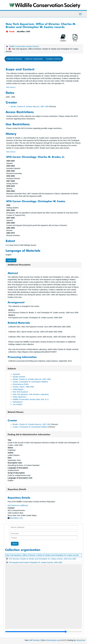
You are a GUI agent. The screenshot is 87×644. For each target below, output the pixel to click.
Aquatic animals (19, 377)
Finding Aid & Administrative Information (29, 434)
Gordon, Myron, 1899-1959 (23, 387)
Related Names (16, 412)
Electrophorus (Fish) (21, 384)
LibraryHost (81, 640)
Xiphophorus (18, 402)
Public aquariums (19, 397)
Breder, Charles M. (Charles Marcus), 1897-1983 (30, 106)
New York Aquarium (20, 392)
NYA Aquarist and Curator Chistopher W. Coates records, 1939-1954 (36, 562)
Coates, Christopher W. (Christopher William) (30, 382)
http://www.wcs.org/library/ (18, 505)
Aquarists (16, 374)
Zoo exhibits (17, 404)
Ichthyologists (18, 389)
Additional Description (19, 265)
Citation (63, 38)
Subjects (12, 369)
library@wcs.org (16, 518)
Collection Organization (34, 59)
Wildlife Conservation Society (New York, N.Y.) (31, 399)
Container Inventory (53, 59)
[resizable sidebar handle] (43, 632)
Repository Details (17, 489)
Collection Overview (14, 59)
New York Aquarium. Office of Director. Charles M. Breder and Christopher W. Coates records (42, 555)
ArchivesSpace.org (52, 640)
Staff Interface (34, 640)
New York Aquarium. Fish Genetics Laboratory (31, 394)
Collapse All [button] (11, 260)
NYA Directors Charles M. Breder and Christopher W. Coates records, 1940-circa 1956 (42, 559)
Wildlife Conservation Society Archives (24, 46)
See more (11, 87)
